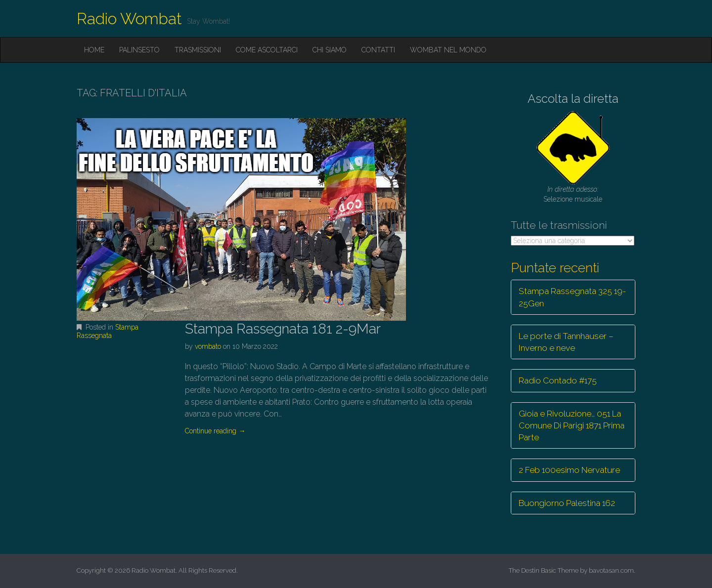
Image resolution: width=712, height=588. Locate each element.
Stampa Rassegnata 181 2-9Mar (283, 329)
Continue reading (215, 431)
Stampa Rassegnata (108, 331)
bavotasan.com (611, 570)
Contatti (378, 50)
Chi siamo (330, 50)
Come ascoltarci (267, 50)
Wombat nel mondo (448, 50)
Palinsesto (139, 50)
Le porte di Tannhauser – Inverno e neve (566, 342)
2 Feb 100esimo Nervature (569, 470)
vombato (208, 346)
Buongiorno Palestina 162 (567, 503)
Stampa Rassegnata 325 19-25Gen (572, 297)
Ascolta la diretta (573, 99)
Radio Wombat (129, 19)
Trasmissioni (198, 50)
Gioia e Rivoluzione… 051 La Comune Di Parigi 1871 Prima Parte (572, 426)
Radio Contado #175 (558, 380)
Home (94, 50)
